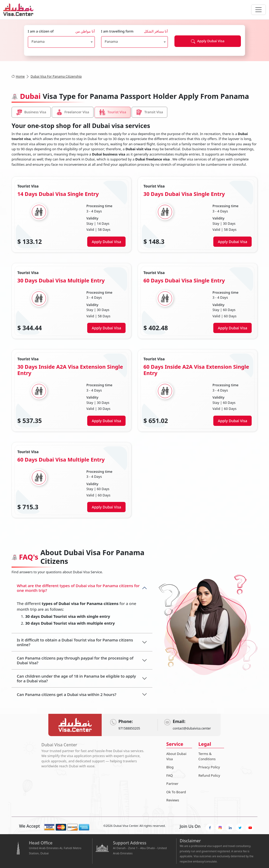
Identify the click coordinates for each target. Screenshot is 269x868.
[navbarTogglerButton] (258, 10)
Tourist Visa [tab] (113, 112)
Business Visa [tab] (31, 112)
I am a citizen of (61, 31)
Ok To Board (176, 792)
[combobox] (61, 42)
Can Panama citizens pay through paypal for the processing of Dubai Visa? (75, 660)
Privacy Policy (209, 767)
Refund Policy (209, 775)
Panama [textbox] (38, 41)
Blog (170, 767)
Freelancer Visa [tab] (73, 112)
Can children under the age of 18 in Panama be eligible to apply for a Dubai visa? (76, 678)
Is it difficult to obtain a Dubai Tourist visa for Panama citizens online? (75, 642)
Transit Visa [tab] (149, 112)
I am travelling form (135, 31)
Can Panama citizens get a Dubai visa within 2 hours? (67, 694)
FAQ (170, 775)
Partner (172, 784)
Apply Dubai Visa (208, 41)
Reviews (173, 800)
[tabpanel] (134, 347)
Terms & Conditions (207, 756)
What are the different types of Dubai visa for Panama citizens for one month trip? (78, 588)
